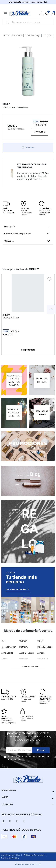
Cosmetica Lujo (33, 35)
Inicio (6, 35)
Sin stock (28, 147)
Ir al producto (28, 350)
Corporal (47, 35)
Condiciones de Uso (10, 855)
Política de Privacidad (34, 855)
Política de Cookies (10, 858)
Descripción (10, 226)
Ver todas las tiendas (18, 589)
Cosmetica (17, 35)
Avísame (40, 132)
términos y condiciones (39, 757)
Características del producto (18, 234)
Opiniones (9, 241)
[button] (53, 13)
